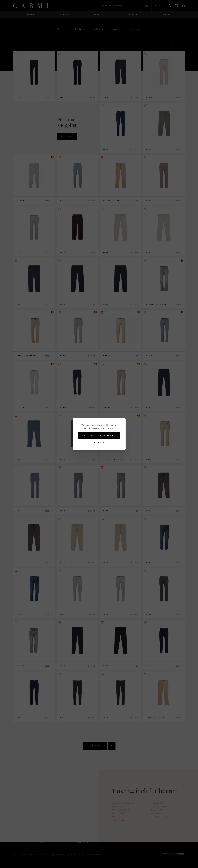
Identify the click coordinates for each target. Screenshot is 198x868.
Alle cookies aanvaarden (99, 436)
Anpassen (99, 442)
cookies (106, 425)
